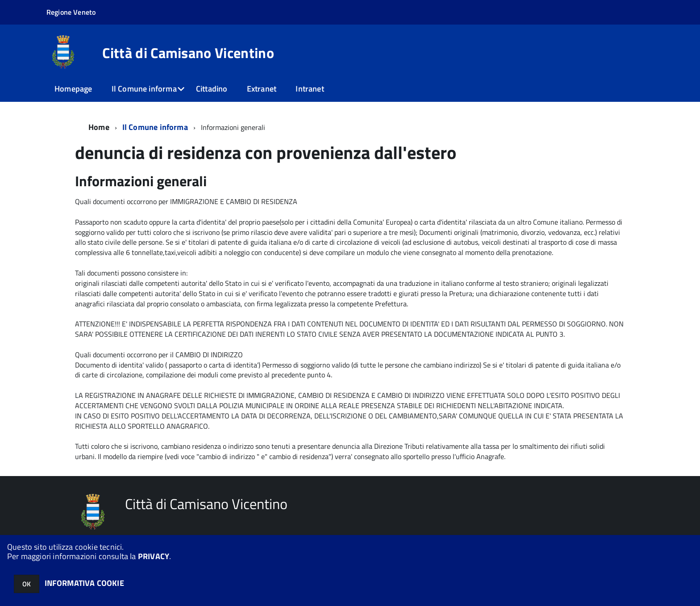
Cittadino (212, 89)
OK (27, 584)
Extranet (262, 89)
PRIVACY (154, 556)
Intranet (310, 89)
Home (99, 127)
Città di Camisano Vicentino (188, 53)
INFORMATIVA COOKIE (84, 583)
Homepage (73, 89)
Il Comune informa (144, 89)
